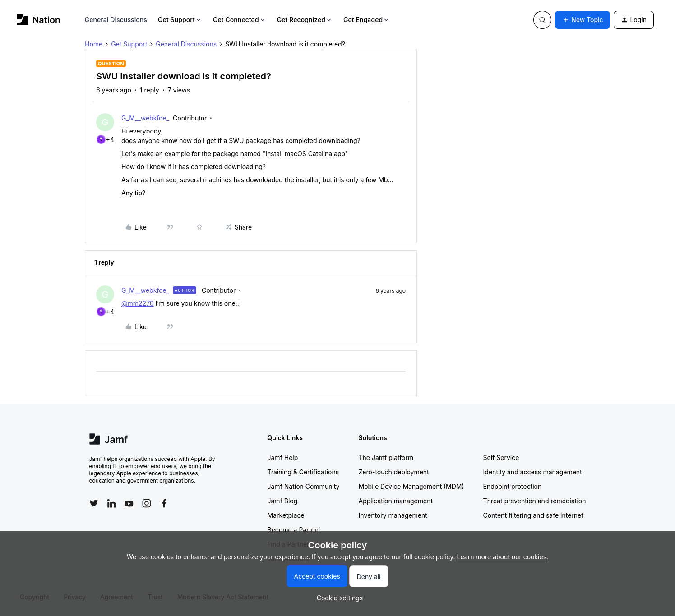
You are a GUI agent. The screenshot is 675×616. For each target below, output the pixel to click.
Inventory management (393, 515)
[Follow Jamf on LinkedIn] (111, 503)
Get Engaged (367, 20)
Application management (396, 501)
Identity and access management (533, 472)
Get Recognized (305, 20)
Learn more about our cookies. (503, 557)
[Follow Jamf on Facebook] (164, 503)
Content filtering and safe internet (533, 515)
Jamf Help (283, 457)
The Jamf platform (386, 457)
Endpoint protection (513, 486)
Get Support (180, 20)
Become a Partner (294, 530)
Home (94, 44)
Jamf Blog (283, 501)
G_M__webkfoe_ (145, 118)
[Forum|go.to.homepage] (39, 20)
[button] (583, 20)
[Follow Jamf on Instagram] (147, 503)
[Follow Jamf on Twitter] (94, 503)
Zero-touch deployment (394, 472)
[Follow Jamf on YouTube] (129, 503)
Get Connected (240, 20)
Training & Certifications (303, 472)
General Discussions (116, 20)
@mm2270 (138, 303)
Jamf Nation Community (304, 486)
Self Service (501, 457)
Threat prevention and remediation (535, 501)
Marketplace (286, 515)
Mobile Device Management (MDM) (411, 486)
